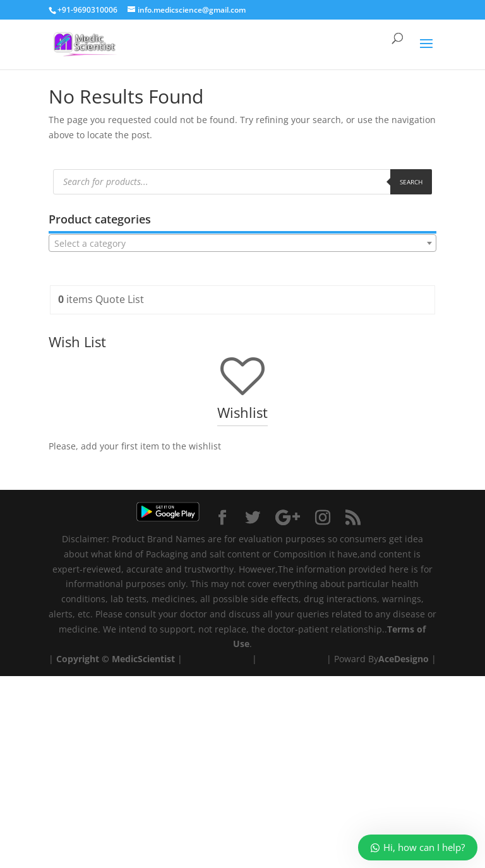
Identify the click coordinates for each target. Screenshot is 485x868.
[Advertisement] (242, 764)
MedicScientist (143, 659)
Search (411, 182)
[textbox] (242, 244)
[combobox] (242, 243)
